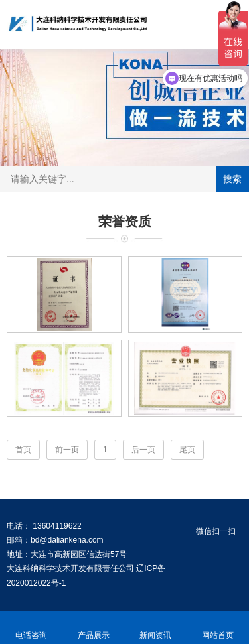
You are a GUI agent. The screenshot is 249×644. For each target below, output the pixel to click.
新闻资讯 (156, 628)
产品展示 (94, 628)
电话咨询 (31, 628)
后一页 (143, 450)
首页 (23, 450)
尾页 (187, 450)
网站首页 (218, 628)
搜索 (232, 179)
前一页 (67, 450)
